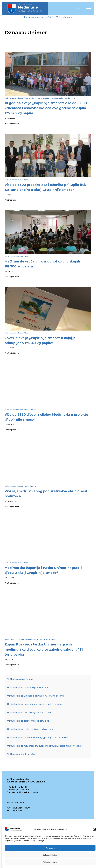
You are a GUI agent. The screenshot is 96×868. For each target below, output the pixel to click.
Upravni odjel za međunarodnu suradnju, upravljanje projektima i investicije (45, 746)
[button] (94, 830)
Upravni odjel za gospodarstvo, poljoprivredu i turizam (34, 704)
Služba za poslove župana (14, 98)
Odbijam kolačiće (50, 856)
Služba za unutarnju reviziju (21, 754)
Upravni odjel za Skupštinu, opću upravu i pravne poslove (35, 696)
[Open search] (79, 8)
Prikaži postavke (50, 863)
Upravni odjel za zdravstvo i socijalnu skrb (28, 721)
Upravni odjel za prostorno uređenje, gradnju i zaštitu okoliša (47, 98)
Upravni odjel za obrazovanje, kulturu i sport (29, 713)
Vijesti (73, 98)
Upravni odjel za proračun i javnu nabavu (27, 688)
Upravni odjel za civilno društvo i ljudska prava (30, 729)
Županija (33, 410)
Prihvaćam (50, 849)
